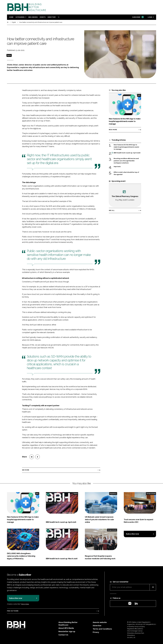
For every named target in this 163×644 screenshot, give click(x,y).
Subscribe (138, 17)
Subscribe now (132, 534)
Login (150, 17)
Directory (52, 17)
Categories (20, 17)
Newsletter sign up (67, 631)
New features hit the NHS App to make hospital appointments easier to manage (126, 147)
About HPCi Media (66, 628)
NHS (139, 95)
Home (11, 17)
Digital (9, 55)
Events (43, 17)
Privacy (96, 632)
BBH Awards (33, 17)
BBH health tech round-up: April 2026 (127, 153)
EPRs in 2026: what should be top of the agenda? (126, 173)
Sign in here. (25, 604)
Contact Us (63, 635)
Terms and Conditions (102, 629)
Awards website (100, 622)
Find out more (13, 611)
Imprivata (117, 167)
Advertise (97, 626)
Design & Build (151, 494)
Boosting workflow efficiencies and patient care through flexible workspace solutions (126, 161)
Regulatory (113, 494)
